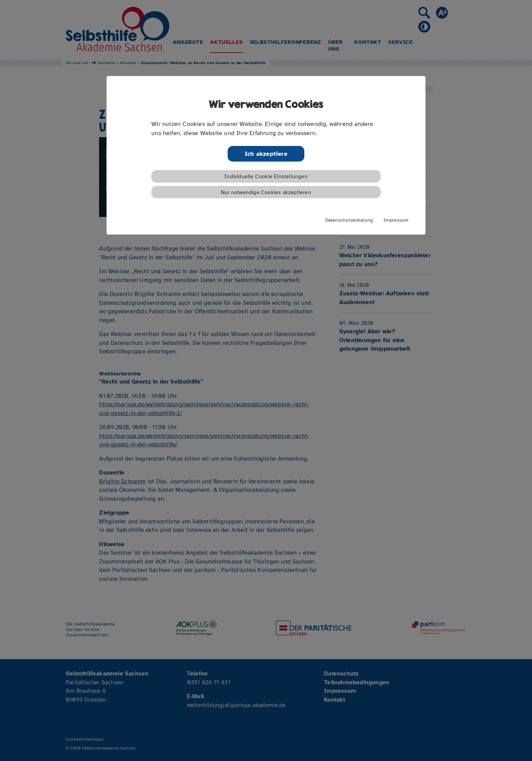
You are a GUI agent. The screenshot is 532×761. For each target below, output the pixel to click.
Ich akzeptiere (266, 154)
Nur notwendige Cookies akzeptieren (266, 192)
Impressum (396, 220)
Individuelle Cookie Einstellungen (266, 177)
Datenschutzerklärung (349, 220)
